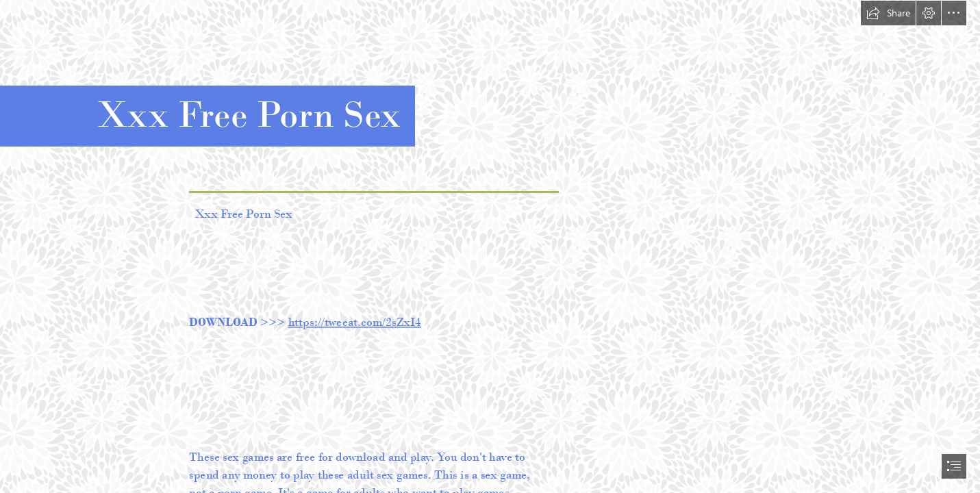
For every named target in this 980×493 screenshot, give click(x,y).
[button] (888, 13)
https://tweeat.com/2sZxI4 (354, 321)
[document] (490, 246)
